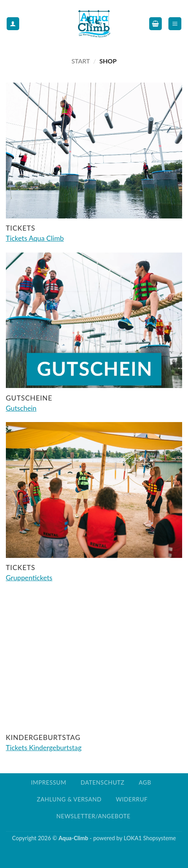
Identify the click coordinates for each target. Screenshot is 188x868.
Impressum (49, 782)
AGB (145, 782)
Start (80, 61)
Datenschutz (103, 782)
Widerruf (132, 799)
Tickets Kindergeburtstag (44, 748)
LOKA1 (133, 838)
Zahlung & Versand (69, 799)
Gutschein (21, 408)
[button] (155, 24)
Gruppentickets (29, 578)
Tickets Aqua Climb (35, 238)
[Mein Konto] (13, 24)
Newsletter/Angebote (93, 816)
